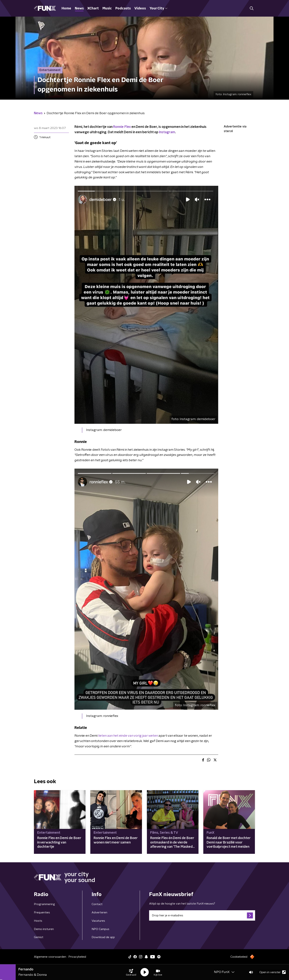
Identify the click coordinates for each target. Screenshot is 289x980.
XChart (93, 8)
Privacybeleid (77, 957)
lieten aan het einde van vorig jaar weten (128, 736)
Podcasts (123, 8)
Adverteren (99, 912)
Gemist (39, 937)
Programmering (44, 904)
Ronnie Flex (122, 127)
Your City (158, 8)
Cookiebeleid (239, 957)
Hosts (38, 921)
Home (66, 8)
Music (107, 8)
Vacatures (98, 921)
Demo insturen (44, 929)
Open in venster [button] (273, 972)
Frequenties (42, 912)
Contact (97, 904)
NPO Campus (100, 929)
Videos (140, 8)
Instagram (167, 132)
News (79, 8)
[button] (131, 972)
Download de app (103, 937)
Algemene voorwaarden (50, 957)
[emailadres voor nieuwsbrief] (202, 915)
